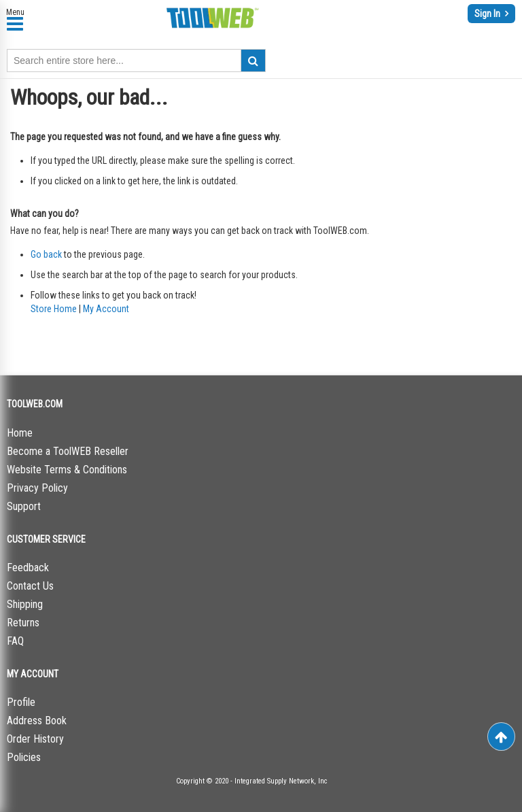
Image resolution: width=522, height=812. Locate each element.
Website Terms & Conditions (67, 470)
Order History (35, 739)
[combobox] (136, 61)
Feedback (28, 568)
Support (24, 506)
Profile (21, 702)
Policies (24, 757)
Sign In (488, 14)
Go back (46, 254)
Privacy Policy (37, 488)
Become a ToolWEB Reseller (68, 451)
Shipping (25, 604)
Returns (23, 623)
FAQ (15, 641)
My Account (106, 309)
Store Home (54, 309)
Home (20, 433)
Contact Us (30, 586)
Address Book (37, 721)
